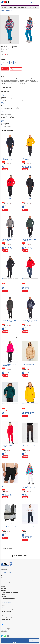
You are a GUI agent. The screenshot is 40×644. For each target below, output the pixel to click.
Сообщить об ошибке (6, 572)
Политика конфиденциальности (9, 592)
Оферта (3, 594)
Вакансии (3, 588)
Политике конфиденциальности (13, 641)
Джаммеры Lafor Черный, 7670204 (10, 486)
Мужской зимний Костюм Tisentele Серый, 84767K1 (10, 240)
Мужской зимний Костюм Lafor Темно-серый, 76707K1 (9, 321)
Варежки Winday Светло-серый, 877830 (9, 527)
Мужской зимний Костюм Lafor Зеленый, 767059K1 (29, 240)
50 (20, 63)
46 (12, 63)
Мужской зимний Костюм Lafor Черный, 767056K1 (9, 280)
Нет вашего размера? (5, 65)
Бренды (3, 586)
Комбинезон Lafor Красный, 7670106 (8, 446)
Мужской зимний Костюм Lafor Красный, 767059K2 (29, 280)
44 (7, 63)
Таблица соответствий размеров (12, 60)
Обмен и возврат (5, 584)
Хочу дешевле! (4, 57)
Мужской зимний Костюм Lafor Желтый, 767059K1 (29, 159)
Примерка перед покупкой (7, 72)
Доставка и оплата (6, 580)
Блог (2, 578)
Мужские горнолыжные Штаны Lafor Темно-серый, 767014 (29, 527)
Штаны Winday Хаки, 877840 (29, 446)
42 (3, 63)
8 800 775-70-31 (7, 619)
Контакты (3, 590)
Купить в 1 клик (16, 69)
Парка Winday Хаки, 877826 (8, 405)
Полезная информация (7, 582)
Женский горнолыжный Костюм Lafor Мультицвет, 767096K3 (29, 487)
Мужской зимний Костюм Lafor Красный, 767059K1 (9, 199)
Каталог (3, 576)
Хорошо (34, 641)
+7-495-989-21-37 (7, 611)
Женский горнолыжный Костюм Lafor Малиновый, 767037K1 (9, 365)
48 (16, 63)
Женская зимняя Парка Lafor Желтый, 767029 (29, 405)
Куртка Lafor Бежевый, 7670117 (29, 364)
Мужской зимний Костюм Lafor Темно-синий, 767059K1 (9, 159)
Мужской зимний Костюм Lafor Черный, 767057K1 (29, 199)
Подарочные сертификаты (8, 598)
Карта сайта (4, 596)
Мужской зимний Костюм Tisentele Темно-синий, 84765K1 (30, 321)
